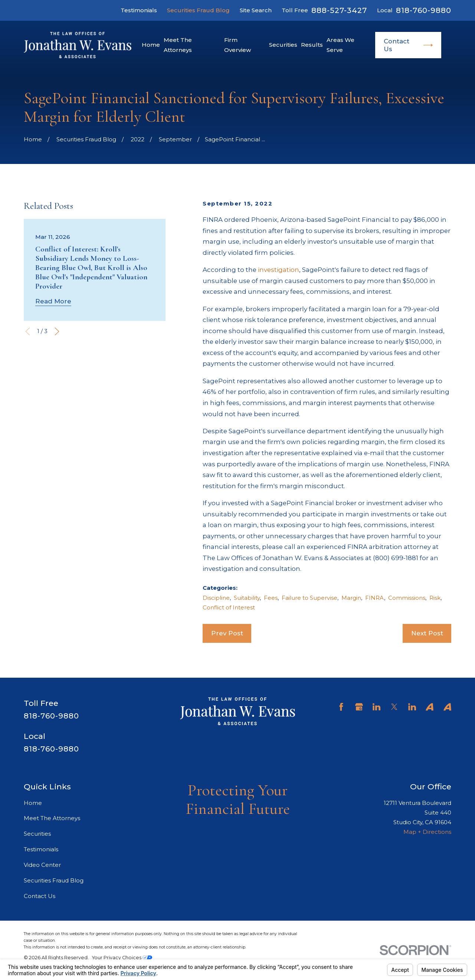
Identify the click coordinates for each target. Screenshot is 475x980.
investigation (279, 270)
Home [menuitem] (151, 45)
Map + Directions (427, 832)
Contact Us (408, 45)
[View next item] (57, 331)
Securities (37, 834)
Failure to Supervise (309, 598)
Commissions (407, 598)
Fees (271, 598)
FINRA (375, 598)
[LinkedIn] (376, 707)
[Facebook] (341, 707)
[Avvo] (430, 707)
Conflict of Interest (229, 607)
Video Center (42, 865)
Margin (351, 598)
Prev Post (227, 633)
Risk (435, 598)
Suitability (247, 598)
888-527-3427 (339, 10)
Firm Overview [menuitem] (237, 45)
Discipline (216, 598)
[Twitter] (394, 707)
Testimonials (139, 10)
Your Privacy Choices (122, 958)
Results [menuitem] (312, 45)
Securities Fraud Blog (198, 10)
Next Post (427, 633)
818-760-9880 (424, 10)
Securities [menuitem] (283, 45)
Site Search (256, 10)
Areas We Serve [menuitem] (340, 45)
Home (33, 803)
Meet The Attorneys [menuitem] (178, 45)
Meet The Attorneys (52, 818)
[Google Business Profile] (359, 707)
